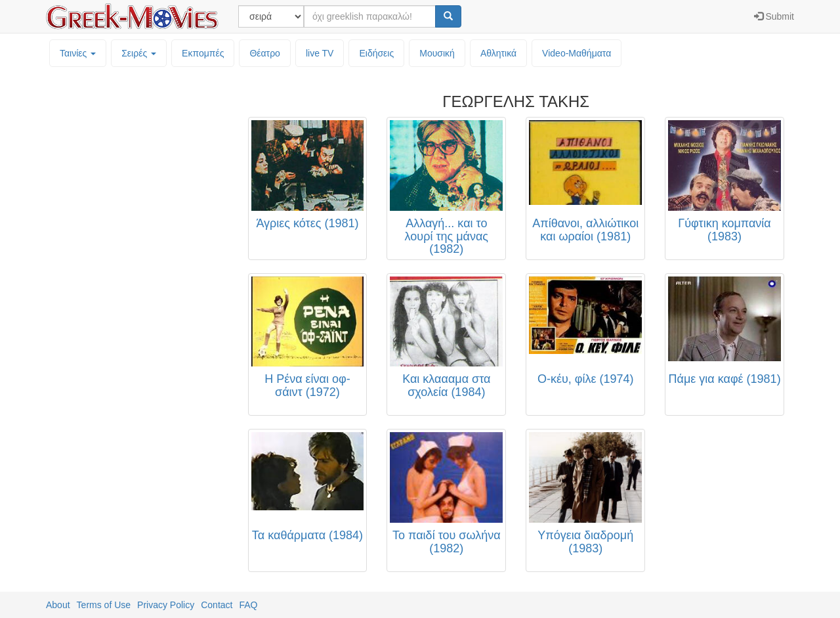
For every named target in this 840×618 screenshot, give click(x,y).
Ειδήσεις (376, 53)
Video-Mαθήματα (577, 53)
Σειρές (139, 53)
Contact (217, 605)
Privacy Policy (166, 605)
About (58, 605)
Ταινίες (78, 53)
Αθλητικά (498, 53)
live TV (320, 53)
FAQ (248, 605)
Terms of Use (104, 605)
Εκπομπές (203, 53)
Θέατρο (265, 53)
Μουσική (437, 53)
